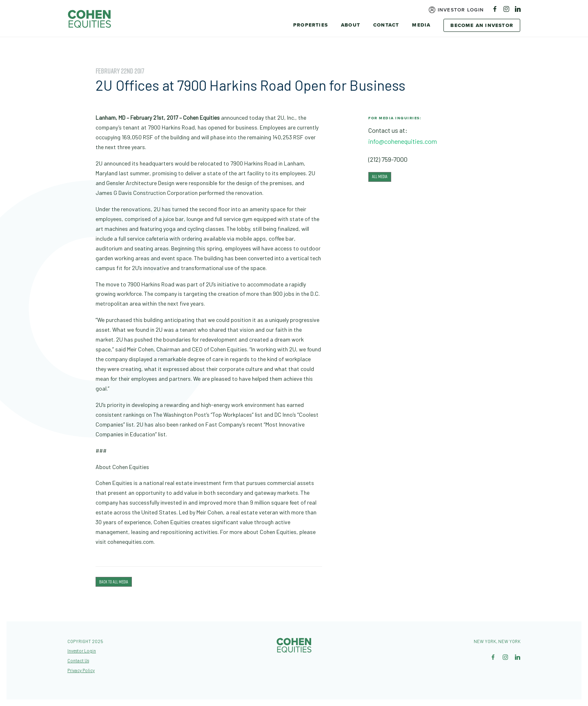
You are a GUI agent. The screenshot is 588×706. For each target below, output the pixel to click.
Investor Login (461, 10)
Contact (386, 25)
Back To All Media (114, 582)
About (351, 25)
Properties (311, 25)
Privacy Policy (81, 670)
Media (421, 25)
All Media (380, 176)
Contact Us (78, 660)
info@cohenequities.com (403, 141)
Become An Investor (482, 25)
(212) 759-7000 (388, 159)
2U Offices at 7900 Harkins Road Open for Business (251, 85)
